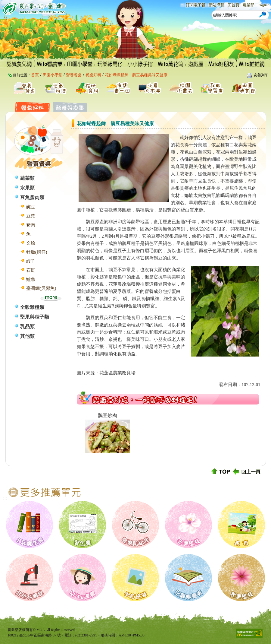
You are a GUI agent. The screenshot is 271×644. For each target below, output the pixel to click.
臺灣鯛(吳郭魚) (41, 288)
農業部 (249, 5)
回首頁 (234, 5)
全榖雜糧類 (32, 307)
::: (183, 5)
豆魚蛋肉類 (32, 197)
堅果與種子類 (35, 317)
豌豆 (31, 207)
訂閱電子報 (196, 5)
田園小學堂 (53, 75)
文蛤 (31, 243)
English (263, 5)
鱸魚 (31, 279)
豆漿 (31, 216)
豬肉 (31, 225)
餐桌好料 (93, 75)
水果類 (27, 188)
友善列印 (261, 75)
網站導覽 (216, 5)
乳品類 (27, 327)
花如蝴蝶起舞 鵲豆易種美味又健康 (136, 75)
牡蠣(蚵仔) (37, 252)
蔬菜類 (27, 178)
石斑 (31, 270)
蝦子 (31, 261)
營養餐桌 (74, 75)
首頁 (35, 75)
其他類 (27, 336)
